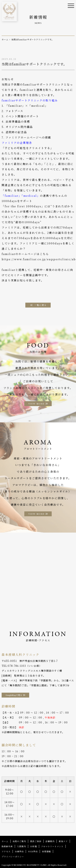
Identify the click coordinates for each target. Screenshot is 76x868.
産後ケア (63, 841)
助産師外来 (7, 846)
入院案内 (21, 846)
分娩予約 (19, 851)
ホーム (5, 841)
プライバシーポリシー (13, 856)
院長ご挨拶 (36, 841)
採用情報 (46, 851)
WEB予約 (33, 851)
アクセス (6, 851)
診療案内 (50, 841)
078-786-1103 (17, 666)
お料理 (34, 846)
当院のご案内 (19, 841)
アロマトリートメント (52, 846)
